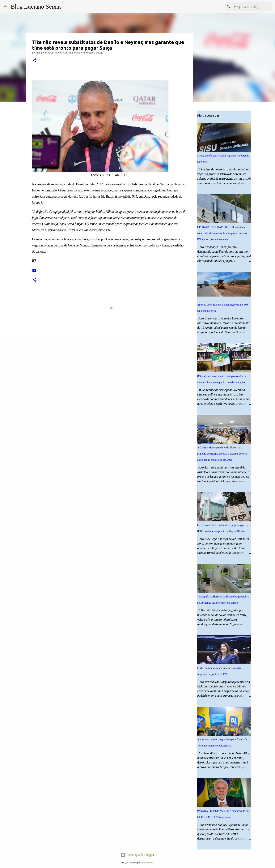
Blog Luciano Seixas (36, 6)
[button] (34, 61)
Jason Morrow (147, 863)
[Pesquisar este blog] (252, 7)
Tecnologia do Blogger (137, 855)
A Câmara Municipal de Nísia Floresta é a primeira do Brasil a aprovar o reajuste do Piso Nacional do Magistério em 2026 (222, 454)
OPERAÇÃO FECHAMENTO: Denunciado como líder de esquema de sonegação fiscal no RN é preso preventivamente (222, 233)
